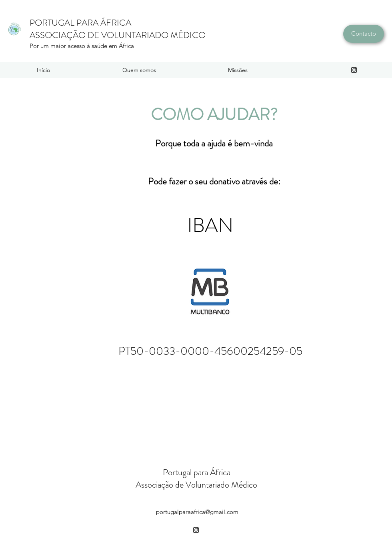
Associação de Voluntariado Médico (196, 485)
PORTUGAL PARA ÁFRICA (80, 23)
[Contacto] (364, 34)
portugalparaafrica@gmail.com (197, 512)
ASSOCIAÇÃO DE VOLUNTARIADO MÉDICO (118, 35)
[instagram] (354, 70)
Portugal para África (197, 472)
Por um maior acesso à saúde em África (82, 46)
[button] (139, 70)
